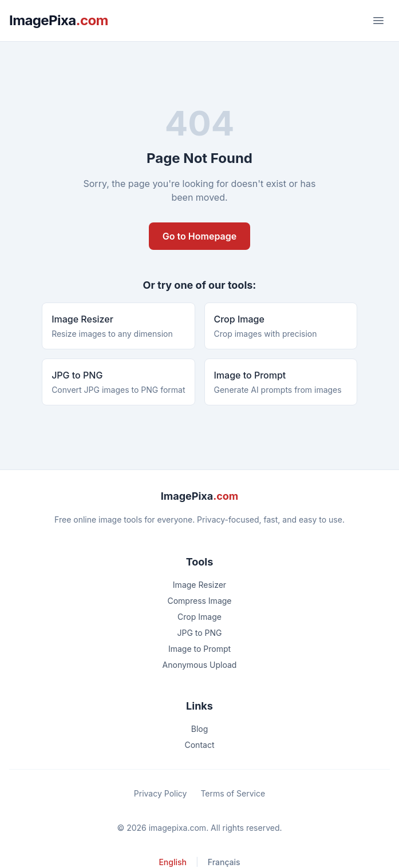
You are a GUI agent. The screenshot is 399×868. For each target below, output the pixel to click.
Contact (200, 745)
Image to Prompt (200, 649)
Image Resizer (200, 585)
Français (224, 862)
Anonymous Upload (200, 665)
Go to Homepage (200, 236)
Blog (200, 729)
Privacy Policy (161, 793)
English (173, 862)
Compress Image (199, 601)
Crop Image (200, 617)
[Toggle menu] (378, 21)
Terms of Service (233, 793)
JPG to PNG (199, 633)
